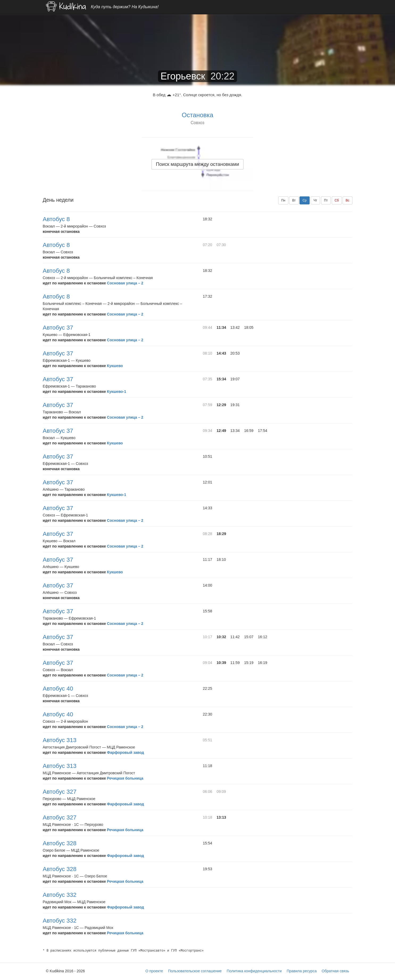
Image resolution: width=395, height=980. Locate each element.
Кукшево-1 (117, 392)
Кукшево (115, 366)
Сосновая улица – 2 (125, 283)
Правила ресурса (302, 971)
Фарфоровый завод (125, 752)
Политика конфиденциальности (254, 971)
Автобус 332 (60, 895)
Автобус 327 (60, 792)
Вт (294, 200)
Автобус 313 (60, 740)
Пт (326, 200)
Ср (304, 200)
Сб (337, 200)
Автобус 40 (58, 689)
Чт (315, 200)
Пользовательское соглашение (195, 971)
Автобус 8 (56, 219)
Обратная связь (335, 971)
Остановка (197, 115)
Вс (347, 200)
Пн (283, 200)
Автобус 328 (60, 843)
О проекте (154, 971)
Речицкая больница (125, 778)
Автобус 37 (58, 328)
